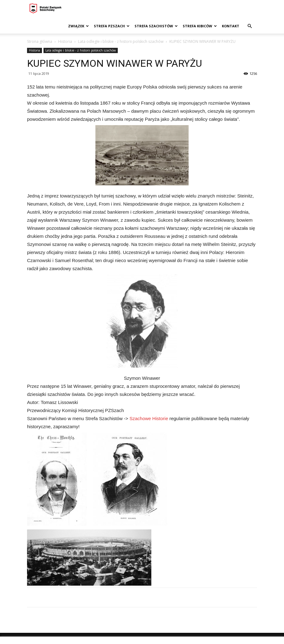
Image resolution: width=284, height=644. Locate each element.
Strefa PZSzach (112, 26)
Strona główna (40, 41)
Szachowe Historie (149, 418)
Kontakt (231, 26)
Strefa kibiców (200, 26)
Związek (78, 26)
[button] (250, 26)
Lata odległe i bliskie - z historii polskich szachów (121, 41)
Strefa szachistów (156, 26)
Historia (65, 41)
